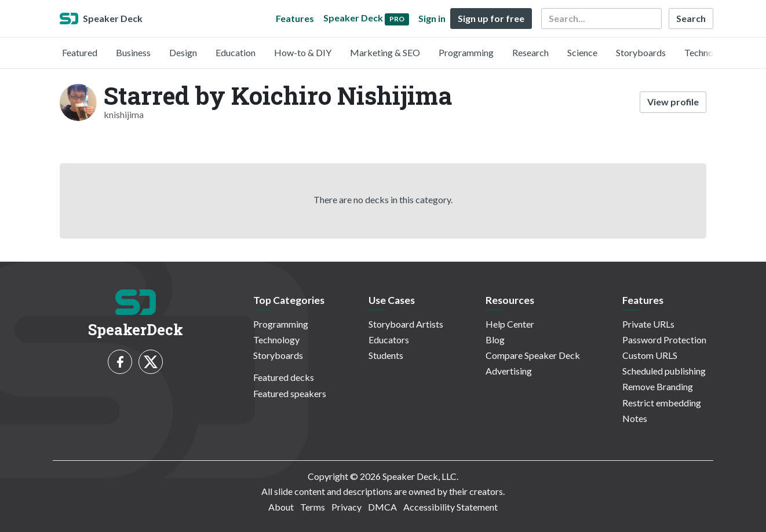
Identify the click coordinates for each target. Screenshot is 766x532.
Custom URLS (650, 355)
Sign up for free (491, 18)
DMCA (382, 507)
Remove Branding (658, 386)
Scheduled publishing (664, 371)
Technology (707, 52)
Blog (495, 340)
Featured (80, 52)
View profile (673, 102)
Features (295, 18)
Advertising (509, 371)
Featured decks (284, 377)
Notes (635, 418)
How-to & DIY (303, 52)
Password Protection (664, 340)
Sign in (432, 18)
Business (133, 52)
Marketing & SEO (385, 52)
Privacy (346, 507)
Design (183, 52)
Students (386, 355)
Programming (466, 52)
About (281, 507)
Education (236, 52)
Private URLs (648, 324)
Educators (389, 340)
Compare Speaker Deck (533, 355)
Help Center (510, 324)
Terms (313, 507)
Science (582, 52)
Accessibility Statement (451, 507)
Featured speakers (290, 393)
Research (530, 52)
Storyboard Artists (406, 324)
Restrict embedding (662, 403)
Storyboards (641, 52)
